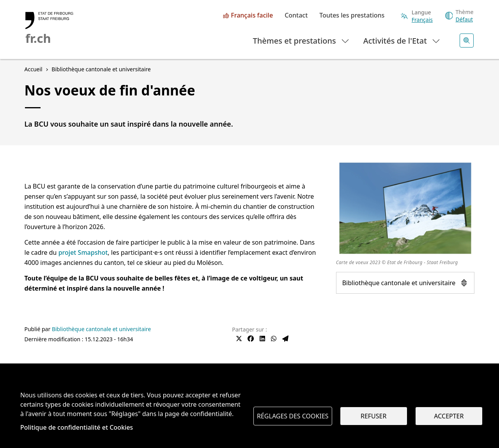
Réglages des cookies (293, 416)
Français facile (252, 16)
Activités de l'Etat (402, 40)
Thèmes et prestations (302, 40)
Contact (296, 16)
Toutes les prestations (352, 16)
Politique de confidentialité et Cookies (77, 427)
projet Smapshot (83, 252)
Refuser (373, 416)
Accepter (449, 416)
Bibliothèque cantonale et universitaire (405, 283)
